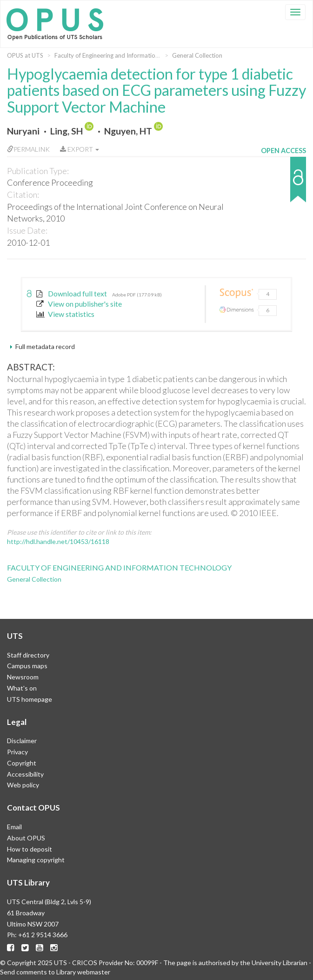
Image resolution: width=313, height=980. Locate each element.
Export (80, 149)
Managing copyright (36, 860)
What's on (22, 688)
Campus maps (27, 666)
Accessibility (25, 774)
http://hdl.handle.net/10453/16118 (58, 541)
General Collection (197, 55)
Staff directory (28, 655)
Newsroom (23, 677)
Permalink (28, 149)
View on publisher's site (79, 304)
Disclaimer (22, 741)
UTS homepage (30, 699)
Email (14, 827)
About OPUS (26, 838)
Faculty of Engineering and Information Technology (123, 55)
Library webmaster (83, 972)
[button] (283, 184)
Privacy (17, 752)
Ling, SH (67, 131)
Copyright (22, 763)
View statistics (65, 314)
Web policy (23, 785)
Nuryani (23, 131)
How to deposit (30, 849)
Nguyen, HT (128, 131)
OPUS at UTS (25, 55)
